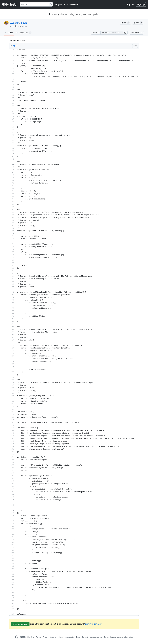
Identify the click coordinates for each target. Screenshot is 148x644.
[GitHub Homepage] (17, 637)
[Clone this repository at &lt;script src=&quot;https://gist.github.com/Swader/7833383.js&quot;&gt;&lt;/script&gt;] (112, 33)
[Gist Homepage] (10, 4)
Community (70, 637)
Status (61, 637)
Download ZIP (137, 33)
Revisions (24, 33)
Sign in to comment (94, 624)
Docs (78, 637)
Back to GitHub (71, 4)
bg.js (24, 23)
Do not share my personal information (119, 637)
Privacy (46, 637)
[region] (74, 332)
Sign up (141, 4)
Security (53, 637)
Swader (14, 23)
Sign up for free (20, 624)
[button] (125, 33)
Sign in (130, 4)
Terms (39, 637)
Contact (85, 637)
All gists (59, 4)
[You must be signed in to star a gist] (125, 23)
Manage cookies (96, 637)
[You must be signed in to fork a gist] (138, 23)
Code (9, 33)
